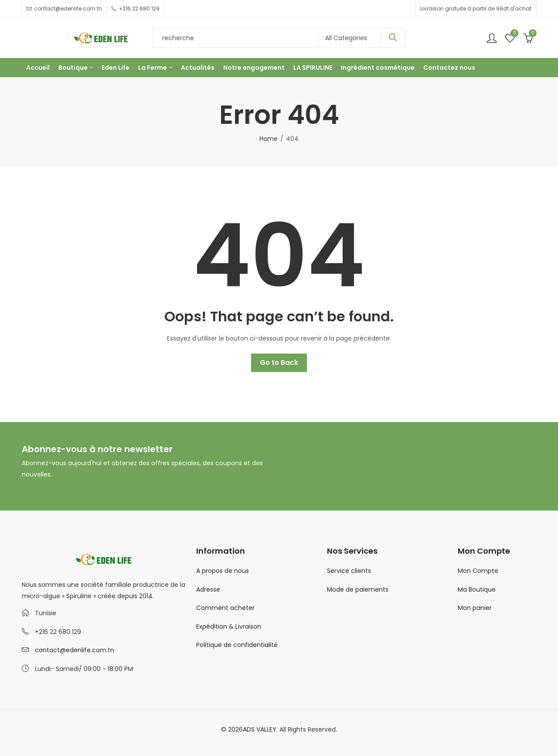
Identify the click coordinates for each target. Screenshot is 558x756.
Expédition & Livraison (229, 627)
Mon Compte (478, 571)
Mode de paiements (358, 589)
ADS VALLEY (260, 729)
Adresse (208, 589)
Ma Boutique (477, 589)
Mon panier (475, 608)
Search (393, 38)
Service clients (349, 571)
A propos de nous (223, 571)
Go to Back (279, 363)
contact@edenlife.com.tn (75, 650)
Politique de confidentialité (237, 645)
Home (269, 139)
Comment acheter (225, 608)
